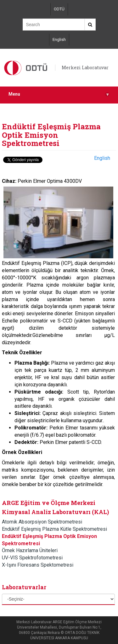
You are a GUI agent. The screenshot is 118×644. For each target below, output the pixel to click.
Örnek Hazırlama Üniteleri (30, 550)
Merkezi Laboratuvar (85, 67)
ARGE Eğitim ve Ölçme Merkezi (49, 503)
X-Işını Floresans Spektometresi (38, 565)
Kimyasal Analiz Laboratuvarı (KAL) (55, 512)
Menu (59, 94)
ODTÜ (59, 9)
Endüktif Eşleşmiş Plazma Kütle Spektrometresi (54, 529)
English (59, 39)
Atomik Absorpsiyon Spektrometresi (42, 522)
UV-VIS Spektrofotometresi (32, 558)
